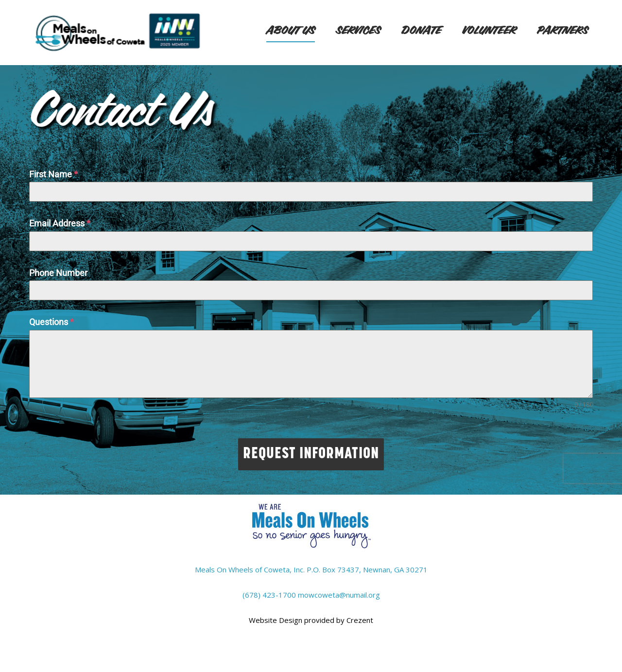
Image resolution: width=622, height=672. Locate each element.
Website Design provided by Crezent (311, 620)
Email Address (60, 223)
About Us (291, 31)
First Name (53, 174)
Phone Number (58, 273)
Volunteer (489, 31)
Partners (562, 31)
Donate (421, 31)
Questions (52, 322)
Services (358, 31)
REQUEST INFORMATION (311, 454)
